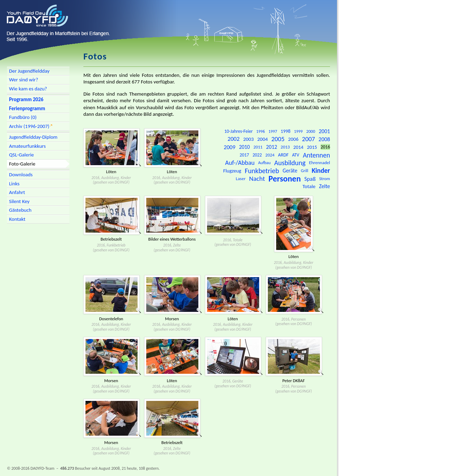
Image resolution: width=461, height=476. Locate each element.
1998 (286, 131)
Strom (325, 179)
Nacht (257, 179)
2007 (308, 139)
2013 (285, 147)
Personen (285, 179)
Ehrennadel (320, 163)
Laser (241, 179)
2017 (244, 155)
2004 (263, 139)
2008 (324, 139)
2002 (234, 139)
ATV (296, 155)
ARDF (283, 155)
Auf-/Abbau (240, 163)
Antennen (316, 155)
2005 (278, 139)
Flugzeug (232, 171)
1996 (261, 131)
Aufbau (264, 163)
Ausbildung (290, 163)
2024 (270, 155)
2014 (298, 147)
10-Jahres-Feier (239, 131)
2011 (258, 147)
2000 (311, 131)
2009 (230, 147)
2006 (293, 139)
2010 (244, 147)
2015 (312, 147)
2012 (272, 147)
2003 (248, 139)
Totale (309, 186)
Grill (304, 171)
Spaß (310, 179)
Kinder (321, 171)
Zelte (324, 186)
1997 (273, 131)
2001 (324, 131)
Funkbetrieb (262, 171)
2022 (257, 155)
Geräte (290, 171)
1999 (298, 131)
